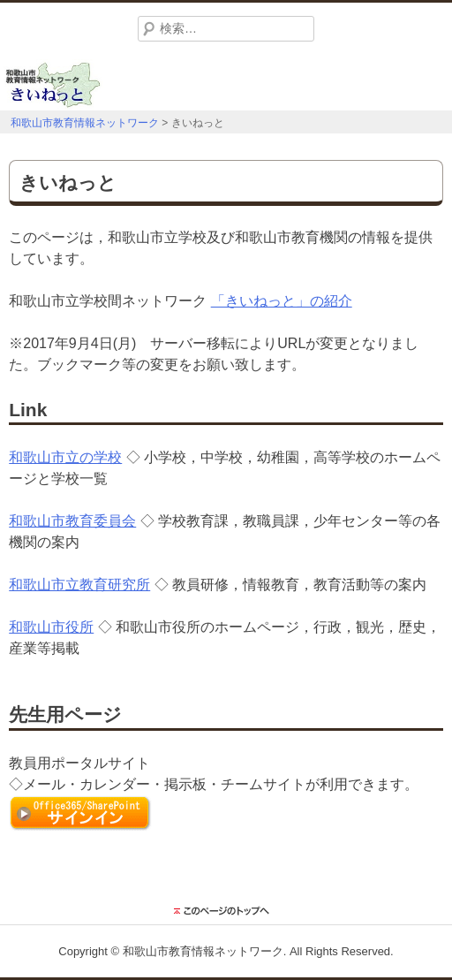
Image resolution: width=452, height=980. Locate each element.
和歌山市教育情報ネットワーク (203, 951)
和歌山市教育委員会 (72, 521)
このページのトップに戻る (226, 911)
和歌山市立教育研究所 (79, 585)
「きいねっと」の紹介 (282, 301)
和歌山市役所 (51, 627)
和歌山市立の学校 (65, 457)
